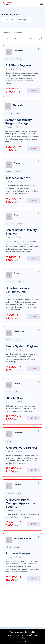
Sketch (9, 172)
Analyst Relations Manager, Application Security (20, 503)
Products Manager (18, 553)
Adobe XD (10, 59)
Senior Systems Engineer (22, 346)
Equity (17, 215)
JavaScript (18, 172)
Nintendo (18, 105)
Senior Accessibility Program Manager (19, 121)
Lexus (17, 383)
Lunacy (16, 547)
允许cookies (23, 641)
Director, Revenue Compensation (18, 290)
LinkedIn (18, 50)
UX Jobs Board (16, 398)
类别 (13, 19)
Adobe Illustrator (23, 538)
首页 (6, 19)
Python (19, 59)
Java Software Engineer (22, 447)
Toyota (17, 485)
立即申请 (34, 90)
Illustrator (10, 493)
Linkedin (18, 433)
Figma (9, 392)
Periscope (19, 331)
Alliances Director (18, 178)
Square (17, 273)
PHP (18, 114)
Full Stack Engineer (19, 65)
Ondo (17, 163)
